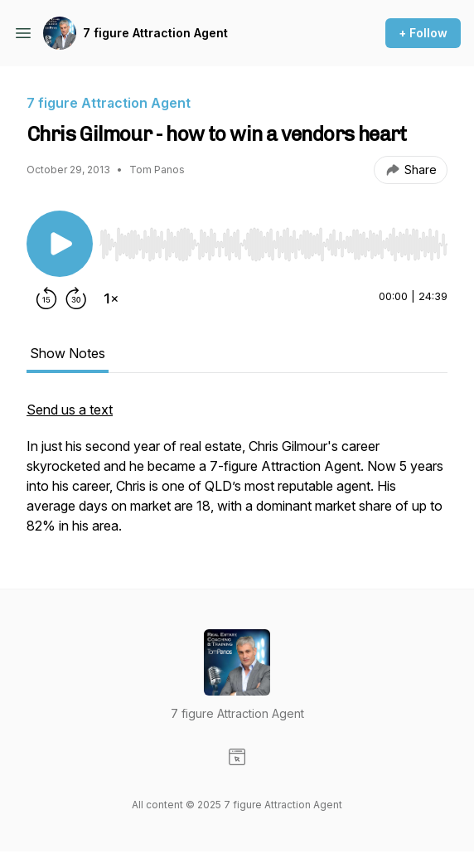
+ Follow (423, 33)
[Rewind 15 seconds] (46, 298)
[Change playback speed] (111, 298)
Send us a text (70, 410)
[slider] (273, 245)
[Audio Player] (273, 240)
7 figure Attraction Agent (155, 33)
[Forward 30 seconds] (76, 298)
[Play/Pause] (60, 244)
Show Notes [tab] (68, 353)
